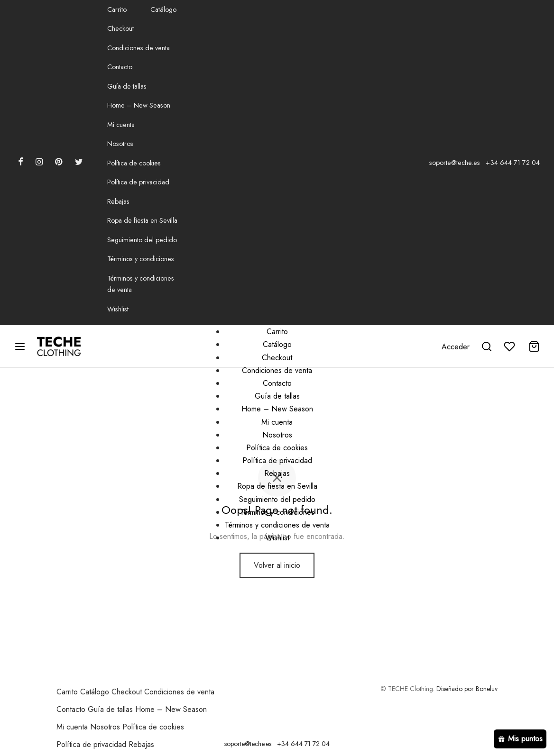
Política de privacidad (138, 182)
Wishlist (118, 309)
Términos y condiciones (141, 259)
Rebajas (118, 201)
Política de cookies (134, 163)
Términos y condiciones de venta (141, 284)
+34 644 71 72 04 (513, 163)
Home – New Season (139, 105)
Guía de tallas (127, 86)
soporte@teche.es (455, 163)
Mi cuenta (121, 125)
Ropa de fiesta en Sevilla (142, 220)
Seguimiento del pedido (142, 240)
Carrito (117, 9)
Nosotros (120, 144)
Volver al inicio (277, 565)
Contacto (120, 67)
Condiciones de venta (138, 48)
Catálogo (163, 9)
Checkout (120, 28)
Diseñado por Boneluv (467, 689)
